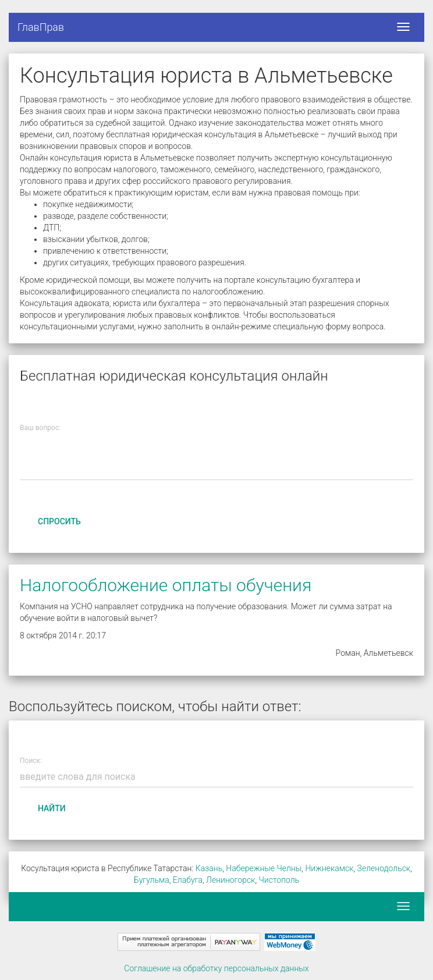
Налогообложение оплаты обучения (166, 585)
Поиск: (31, 761)
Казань (209, 868)
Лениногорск (230, 880)
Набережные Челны (264, 868)
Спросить (59, 521)
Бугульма (152, 880)
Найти (52, 808)
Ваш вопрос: (40, 428)
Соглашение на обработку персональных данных (216, 968)
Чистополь (279, 880)
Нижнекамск (329, 868)
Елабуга (188, 880)
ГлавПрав (41, 27)
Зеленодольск (384, 868)
